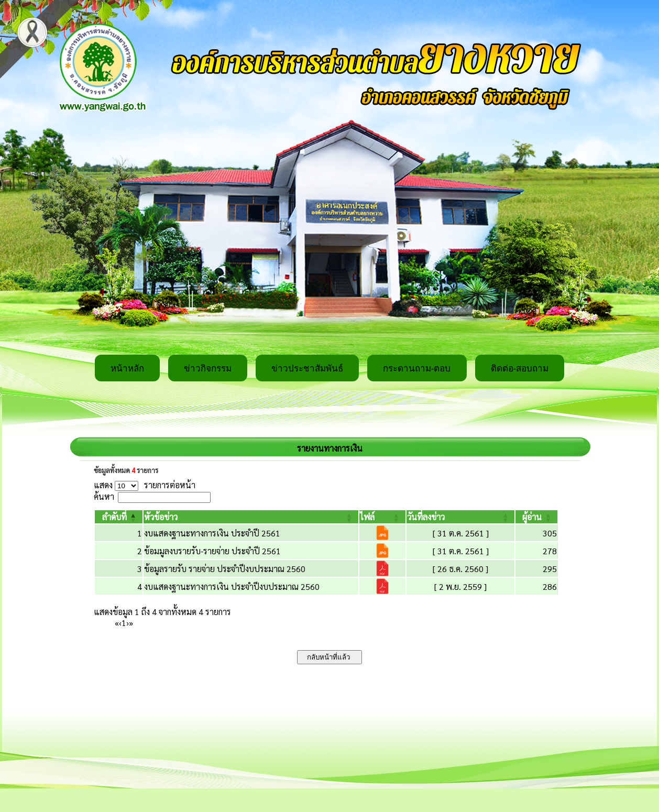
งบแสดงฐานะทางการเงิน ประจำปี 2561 (212, 533)
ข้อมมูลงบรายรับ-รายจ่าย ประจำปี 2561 (212, 551)
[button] (114, 517)
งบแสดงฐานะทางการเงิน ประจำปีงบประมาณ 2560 (232, 586)
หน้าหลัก (127, 369)
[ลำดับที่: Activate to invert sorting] (119, 517)
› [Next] (128, 623)
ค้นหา (104, 496)
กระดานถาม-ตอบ (417, 369)
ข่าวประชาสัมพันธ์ (307, 369)
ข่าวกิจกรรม (208, 369)
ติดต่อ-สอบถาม (520, 369)
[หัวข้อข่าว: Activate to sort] (251, 517)
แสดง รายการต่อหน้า (145, 485)
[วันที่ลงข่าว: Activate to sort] (460, 517)
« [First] (117, 623)
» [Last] (131, 623)
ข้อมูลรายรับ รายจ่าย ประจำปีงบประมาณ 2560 (225, 569)
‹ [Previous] (120, 623)
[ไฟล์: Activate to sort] (382, 517)
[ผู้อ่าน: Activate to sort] (537, 517)
